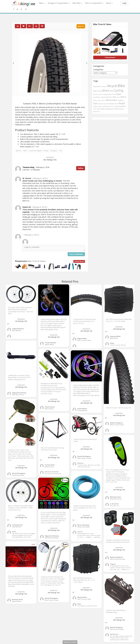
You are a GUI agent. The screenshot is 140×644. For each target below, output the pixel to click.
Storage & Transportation (59, 3)
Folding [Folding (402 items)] (104, 94)
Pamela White (115, 336)
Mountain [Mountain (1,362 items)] (111, 100)
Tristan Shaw (50, 465)
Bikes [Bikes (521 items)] (95, 91)
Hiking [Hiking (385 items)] (103, 97)
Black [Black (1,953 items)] (106, 90)
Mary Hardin (82, 597)
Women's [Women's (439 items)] (97, 111)
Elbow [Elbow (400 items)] (95, 94)
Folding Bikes (82, 410)
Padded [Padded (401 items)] (101, 104)
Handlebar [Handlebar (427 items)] (97, 97)
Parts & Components (94, 3)
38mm (18, 151)
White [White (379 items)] (122, 109)
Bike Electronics (18, 395)
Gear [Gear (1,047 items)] (119, 94)
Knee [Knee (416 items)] (118, 97)
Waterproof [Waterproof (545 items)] (110, 109)
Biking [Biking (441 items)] (100, 91)
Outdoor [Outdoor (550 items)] (121, 100)
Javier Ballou (82, 409)
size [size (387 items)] (113, 106)
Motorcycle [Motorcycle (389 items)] (97, 100)
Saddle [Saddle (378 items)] (95, 106)
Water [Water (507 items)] (103, 109)
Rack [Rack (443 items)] (117, 104)
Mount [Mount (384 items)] (103, 100)
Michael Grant (115, 497)
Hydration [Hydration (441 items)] (109, 97)
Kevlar (46, 151)
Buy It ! (81, 26)
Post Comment (76, 254)
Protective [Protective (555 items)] (111, 104)
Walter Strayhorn (116, 423)
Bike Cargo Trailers (85, 458)
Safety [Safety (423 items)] (100, 106)
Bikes (42, 3)
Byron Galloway (83, 525)
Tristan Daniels (50, 343)
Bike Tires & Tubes (36, 261)
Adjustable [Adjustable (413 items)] (97, 86)
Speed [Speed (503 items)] (117, 106)
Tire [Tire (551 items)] (95, 109)
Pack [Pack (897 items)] (95, 103)
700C (25, 151)
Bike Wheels (17, 330)
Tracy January (17, 525)
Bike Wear (77, 3)
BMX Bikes (114, 338)
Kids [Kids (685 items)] (114, 97)
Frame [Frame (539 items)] (110, 94)
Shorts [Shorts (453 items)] (109, 106)
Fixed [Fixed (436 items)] (99, 94)
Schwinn (54, 151)
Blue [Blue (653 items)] (111, 91)
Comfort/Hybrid (35, 151)
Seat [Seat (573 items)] (105, 106)
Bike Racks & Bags (52, 538)
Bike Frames (49, 409)
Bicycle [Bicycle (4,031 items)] (112, 86)
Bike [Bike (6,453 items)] (121, 86)
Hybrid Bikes (49, 344)
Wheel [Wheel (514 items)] (117, 109)
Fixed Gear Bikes (18, 475)
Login (124, 3)
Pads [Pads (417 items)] (105, 104)
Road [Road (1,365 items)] (122, 103)
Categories (98, 69)
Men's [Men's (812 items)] (123, 97)
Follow (81, 168)
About (109, 3)
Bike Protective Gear (118, 559)
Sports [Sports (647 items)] (123, 106)
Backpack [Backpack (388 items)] (104, 86)
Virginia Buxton (18, 329)
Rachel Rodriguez (19, 473)
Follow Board (79, 261)
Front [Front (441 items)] (114, 94)
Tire (61, 151)
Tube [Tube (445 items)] (98, 109)
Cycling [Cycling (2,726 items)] (118, 90)
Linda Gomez (50, 407)
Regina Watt (82, 338)
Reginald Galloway (19, 393)
